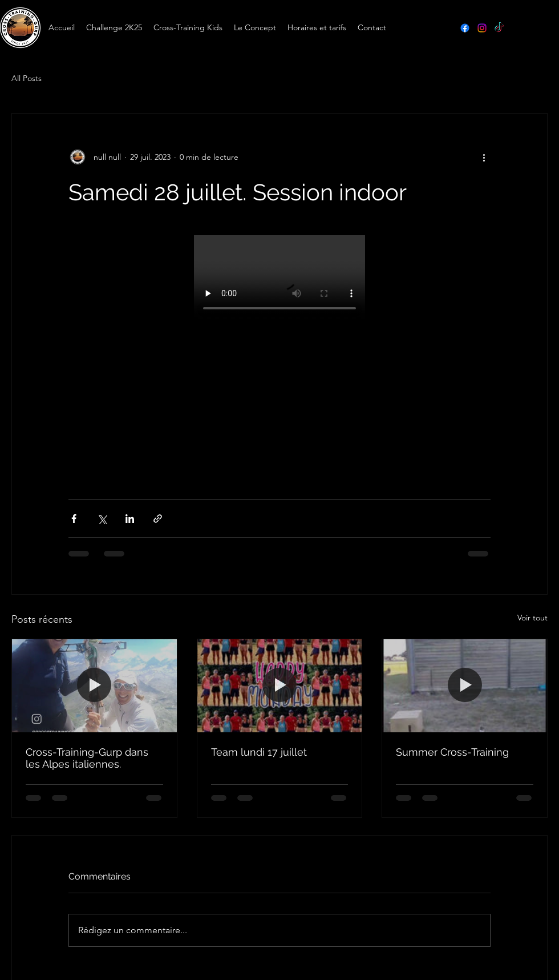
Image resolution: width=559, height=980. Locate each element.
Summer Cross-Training (452, 752)
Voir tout (532, 618)
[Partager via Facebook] (74, 519)
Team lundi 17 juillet (259, 752)
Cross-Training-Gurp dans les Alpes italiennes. (87, 758)
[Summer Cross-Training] (465, 685)
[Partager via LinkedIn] (130, 519)
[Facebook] (465, 28)
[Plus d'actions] (484, 157)
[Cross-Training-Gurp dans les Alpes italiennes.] (94, 685)
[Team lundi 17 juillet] (280, 685)
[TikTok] (499, 28)
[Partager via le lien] (158, 519)
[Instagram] (482, 28)
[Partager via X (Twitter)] (102, 519)
